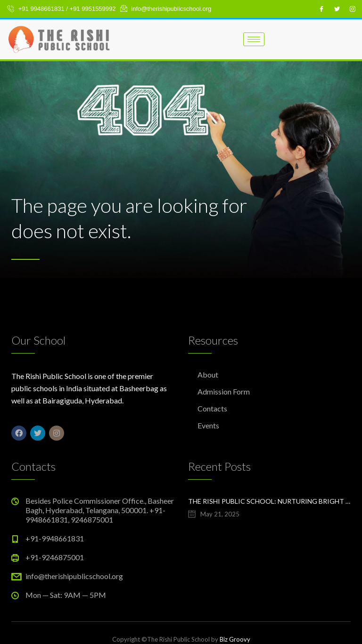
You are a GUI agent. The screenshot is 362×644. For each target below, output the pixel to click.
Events (208, 425)
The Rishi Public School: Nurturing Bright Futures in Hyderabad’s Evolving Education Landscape (269, 501)
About (208, 374)
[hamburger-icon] (254, 39)
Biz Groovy (235, 639)
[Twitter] (337, 9)
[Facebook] (321, 9)
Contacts (212, 408)
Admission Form (224, 391)
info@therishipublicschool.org (74, 576)
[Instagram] (353, 9)
